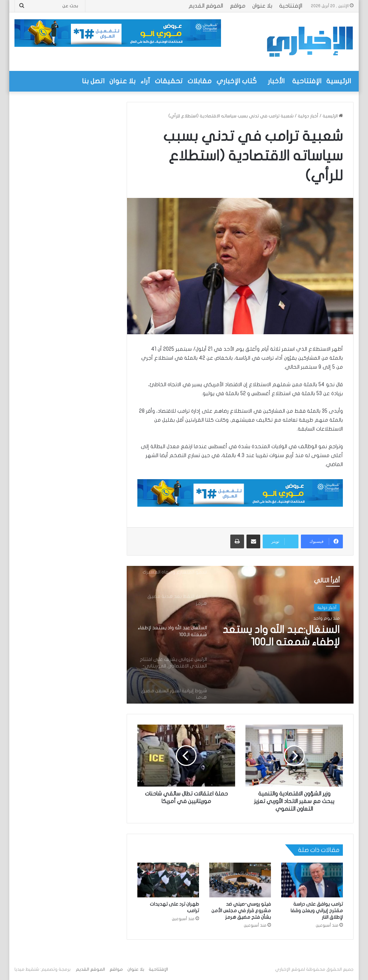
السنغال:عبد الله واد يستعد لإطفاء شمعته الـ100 (281, 636)
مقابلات (200, 81)
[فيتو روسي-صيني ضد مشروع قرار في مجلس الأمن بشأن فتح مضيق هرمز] (240, 880)
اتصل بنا (93, 81)
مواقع (238, 6)
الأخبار (276, 81)
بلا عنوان (262, 6)
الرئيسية (339, 81)
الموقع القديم (206, 6)
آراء (145, 81)
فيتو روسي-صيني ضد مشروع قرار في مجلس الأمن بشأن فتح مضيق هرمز (241, 911)
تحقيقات (169, 81)
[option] (240, 635)
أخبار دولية (308, 116)
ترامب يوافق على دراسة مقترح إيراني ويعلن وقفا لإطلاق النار (317, 911)
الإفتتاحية (291, 6)
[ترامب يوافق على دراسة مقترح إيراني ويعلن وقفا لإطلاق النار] (312, 880)
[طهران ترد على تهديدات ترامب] (168, 880)
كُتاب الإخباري (237, 81)
